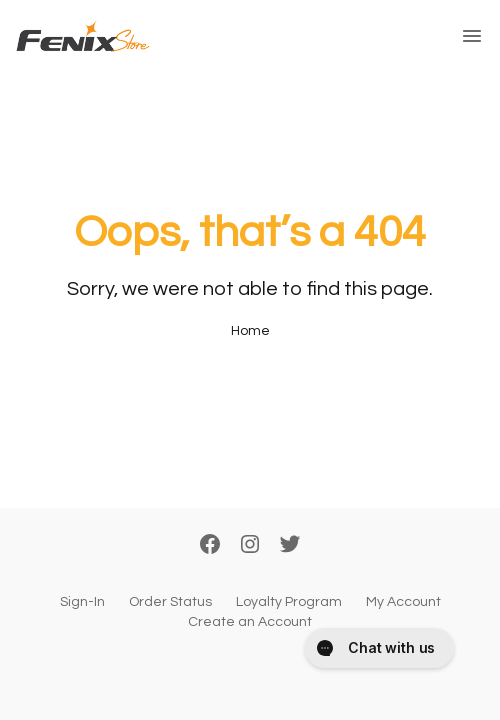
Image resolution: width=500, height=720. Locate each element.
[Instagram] (250, 546)
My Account (403, 602)
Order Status (170, 602)
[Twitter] (290, 546)
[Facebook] (210, 546)
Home (250, 331)
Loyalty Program (289, 602)
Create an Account (250, 622)
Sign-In (82, 602)
